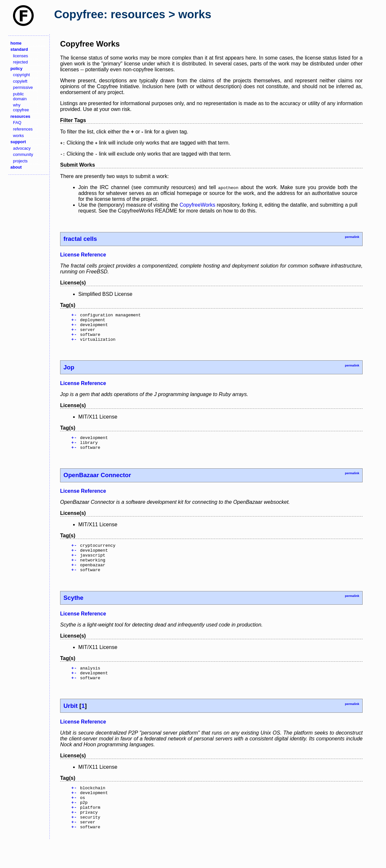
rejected (20, 62)
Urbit (71, 723)
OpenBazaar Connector (97, 484)
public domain (20, 96)
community (23, 154)
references (23, 129)
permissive (23, 87)
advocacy (22, 148)
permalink (352, 237)
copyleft (20, 81)
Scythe (73, 612)
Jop (69, 373)
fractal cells (80, 239)
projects (20, 161)
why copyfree (21, 107)
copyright (21, 75)
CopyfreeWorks (197, 205)
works (18, 136)
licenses (20, 56)
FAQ (17, 123)
